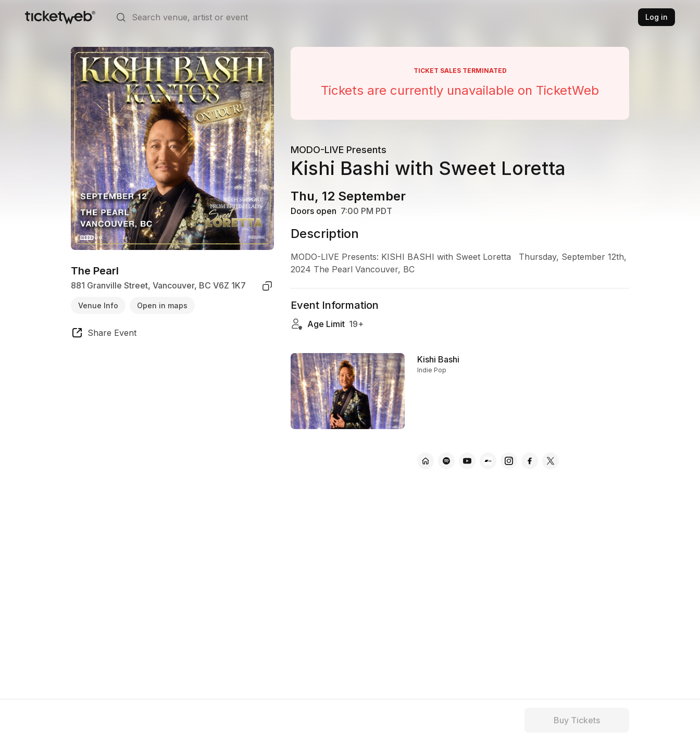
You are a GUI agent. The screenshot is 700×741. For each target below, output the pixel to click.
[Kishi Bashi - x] (551, 461)
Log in (657, 17)
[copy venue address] (267, 286)
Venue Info (98, 305)
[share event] (104, 334)
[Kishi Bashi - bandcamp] (488, 461)
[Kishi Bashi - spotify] (446, 461)
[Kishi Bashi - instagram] (509, 461)
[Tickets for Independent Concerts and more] (60, 17)
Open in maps (162, 305)
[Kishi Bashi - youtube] (467, 461)
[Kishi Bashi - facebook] (530, 461)
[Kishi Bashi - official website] (426, 461)
